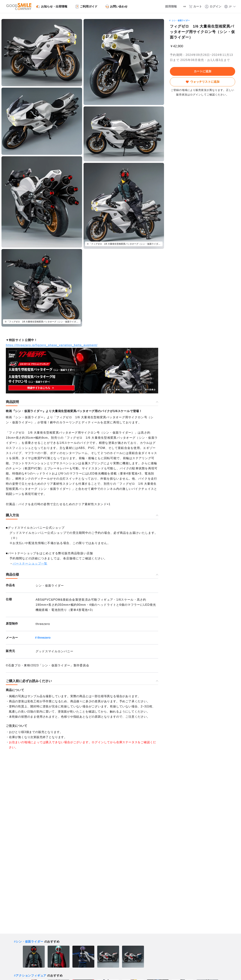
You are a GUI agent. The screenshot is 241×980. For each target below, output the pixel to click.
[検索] (181, 7)
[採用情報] (165, 7)
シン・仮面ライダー (181, 20)
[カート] (195, 7)
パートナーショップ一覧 (30, 563)
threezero (44, 638)
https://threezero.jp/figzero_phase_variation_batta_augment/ (52, 345)
